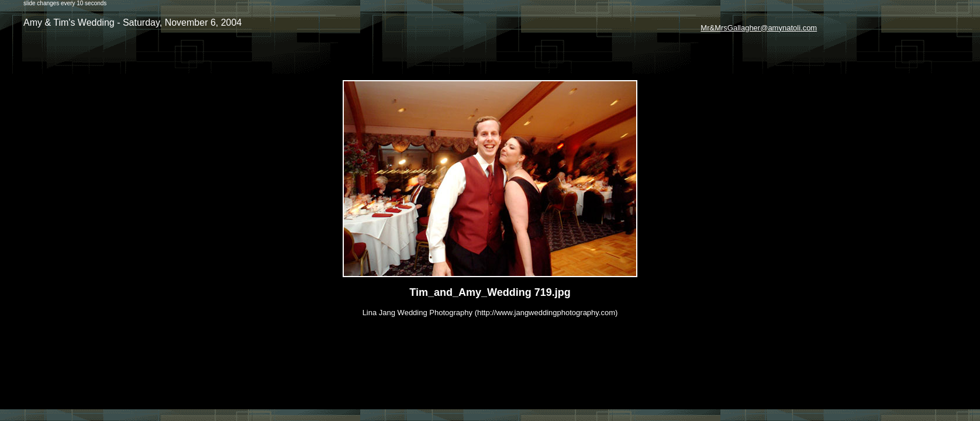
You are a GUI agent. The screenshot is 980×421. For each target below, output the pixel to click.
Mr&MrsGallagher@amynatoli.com (759, 28)
